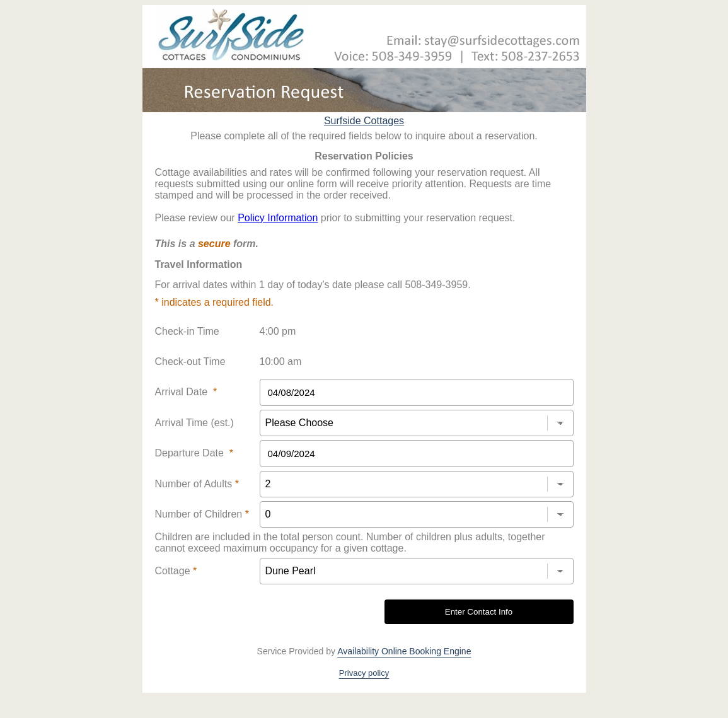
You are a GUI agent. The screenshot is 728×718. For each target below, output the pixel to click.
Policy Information (278, 218)
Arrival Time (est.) (194, 423)
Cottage (176, 571)
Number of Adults (197, 484)
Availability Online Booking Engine (404, 651)
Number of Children (202, 514)
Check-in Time (187, 331)
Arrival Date (186, 392)
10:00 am (281, 362)
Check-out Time (190, 362)
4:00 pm (278, 331)
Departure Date (194, 453)
